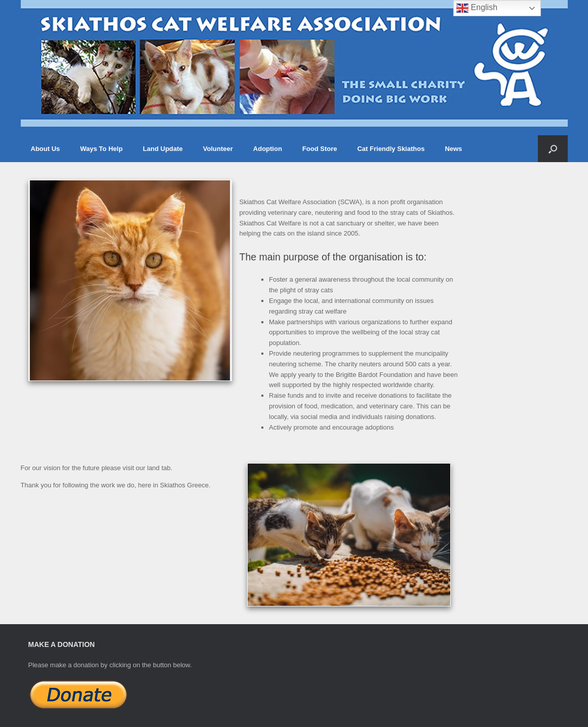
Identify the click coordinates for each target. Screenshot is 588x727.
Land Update (163, 149)
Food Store (320, 149)
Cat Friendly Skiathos (391, 149)
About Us (46, 149)
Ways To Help (101, 149)
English (477, 8)
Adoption (268, 149)
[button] (553, 149)
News (453, 149)
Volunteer (218, 149)
